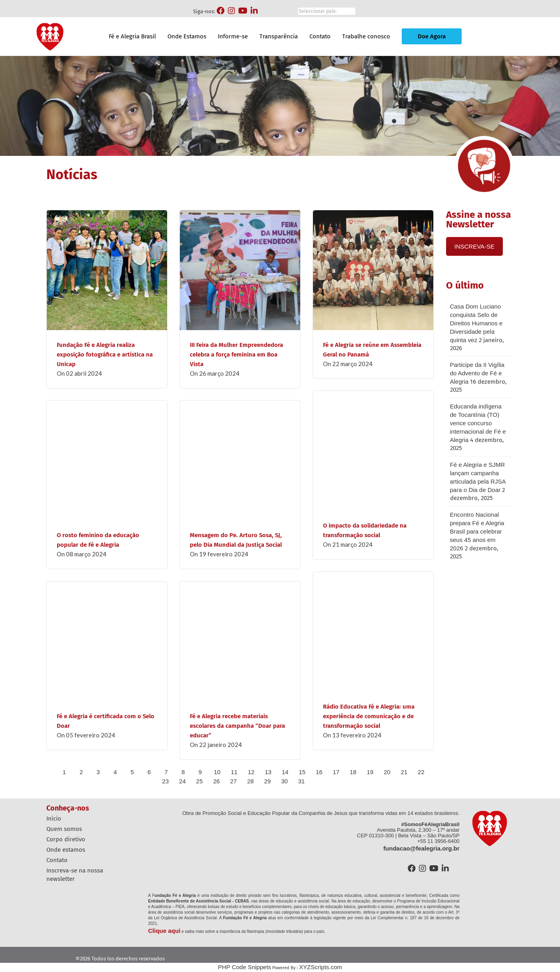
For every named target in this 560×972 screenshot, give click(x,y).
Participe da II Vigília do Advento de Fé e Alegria (477, 373)
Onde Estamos (187, 36)
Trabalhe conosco (366, 36)
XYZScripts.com (321, 967)
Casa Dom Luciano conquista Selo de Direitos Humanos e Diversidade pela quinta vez (476, 323)
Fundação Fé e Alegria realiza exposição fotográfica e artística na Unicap (105, 355)
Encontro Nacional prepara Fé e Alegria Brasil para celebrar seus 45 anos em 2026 (477, 531)
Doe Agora (432, 36)
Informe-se (233, 36)
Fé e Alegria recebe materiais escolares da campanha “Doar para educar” (237, 726)
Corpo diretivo (66, 839)
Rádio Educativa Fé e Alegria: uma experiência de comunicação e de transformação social (369, 716)
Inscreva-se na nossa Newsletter (75, 875)
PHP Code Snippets (244, 967)
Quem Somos (64, 829)
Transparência (279, 36)
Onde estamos (66, 850)
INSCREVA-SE (475, 246)
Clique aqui (164, 931)
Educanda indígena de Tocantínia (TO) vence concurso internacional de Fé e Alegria (478, 423)
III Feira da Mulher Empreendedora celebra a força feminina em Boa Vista (236, 355)
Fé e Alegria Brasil (132, 36)
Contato (320, 36)
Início (54, 819)
